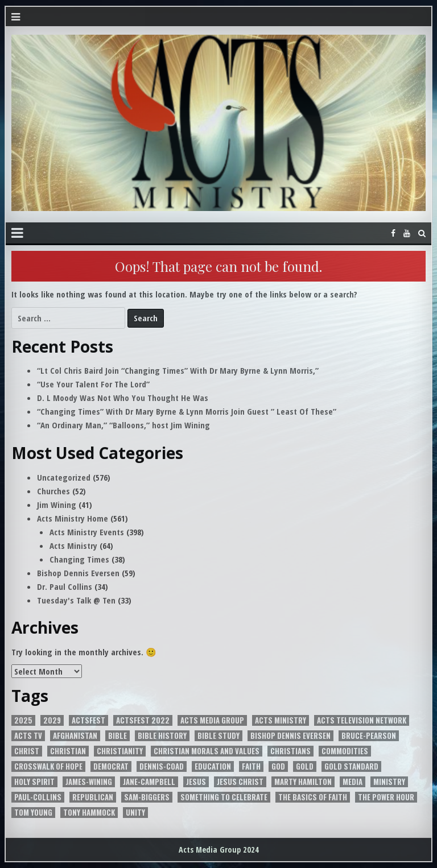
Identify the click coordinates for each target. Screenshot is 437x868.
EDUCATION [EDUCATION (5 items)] (213, 766)
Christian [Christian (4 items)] (68, 751)
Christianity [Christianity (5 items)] (120, 751)
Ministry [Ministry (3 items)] (389, 782)
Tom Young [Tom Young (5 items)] (33, 813)
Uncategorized (64, 477)
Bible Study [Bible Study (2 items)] (218, 736)
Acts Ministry (73, 545)
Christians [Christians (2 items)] (290, 751)
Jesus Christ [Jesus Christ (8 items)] (240, 782)
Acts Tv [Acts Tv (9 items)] (28, 736)
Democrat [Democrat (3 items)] (111, 766)
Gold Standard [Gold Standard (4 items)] (351, 766)
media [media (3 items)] (353, 782)
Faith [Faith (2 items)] (251, 766)
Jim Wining (57, 505)
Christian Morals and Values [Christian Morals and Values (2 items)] (207, 751)
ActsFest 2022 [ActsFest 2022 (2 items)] (143, 720)
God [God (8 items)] (278, 766)
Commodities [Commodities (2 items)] (345, 751)
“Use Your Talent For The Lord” (93, 384)
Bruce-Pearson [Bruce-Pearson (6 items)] (369, 736)
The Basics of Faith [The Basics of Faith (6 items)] (313, 797)
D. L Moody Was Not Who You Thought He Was (123, 398)
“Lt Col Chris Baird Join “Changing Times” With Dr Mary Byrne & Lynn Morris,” (178, 370)
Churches (53, 491)
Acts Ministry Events (87, 532)
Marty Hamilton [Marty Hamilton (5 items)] (303, 782)
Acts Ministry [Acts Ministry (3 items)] (281, 720)
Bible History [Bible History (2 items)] (162, 736)
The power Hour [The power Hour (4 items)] (386, 797)
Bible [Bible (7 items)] (118, 736)
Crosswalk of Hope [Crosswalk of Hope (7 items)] (48, 766)
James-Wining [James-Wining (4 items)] (89, 782)
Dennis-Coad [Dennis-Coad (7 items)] (162, 766)
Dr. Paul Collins (65, 586)
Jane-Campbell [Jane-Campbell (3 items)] (149, 782)
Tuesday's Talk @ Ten (76, 600)
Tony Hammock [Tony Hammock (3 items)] (89, 813)
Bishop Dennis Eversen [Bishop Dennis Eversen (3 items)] (290, 736)
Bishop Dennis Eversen (78, 573)
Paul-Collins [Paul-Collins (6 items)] (38, 797)
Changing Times (79, 559)
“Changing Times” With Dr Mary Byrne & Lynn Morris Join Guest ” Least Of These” (187, 411)
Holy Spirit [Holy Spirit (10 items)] (34, 782)
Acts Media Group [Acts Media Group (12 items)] (212, 720)
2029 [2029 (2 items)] (52, 720)
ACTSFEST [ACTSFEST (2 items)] (88, 720)
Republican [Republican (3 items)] (93, 797)
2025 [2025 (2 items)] (23, 720)
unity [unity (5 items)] (135, 813)
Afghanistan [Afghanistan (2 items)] (75, 736)
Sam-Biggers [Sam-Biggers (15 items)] (147, 797)
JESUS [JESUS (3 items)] (196, 782)
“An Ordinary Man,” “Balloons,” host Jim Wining (123, 425)
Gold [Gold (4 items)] (305, 766)
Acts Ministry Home (73, 518)
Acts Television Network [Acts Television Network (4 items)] (362, 720)
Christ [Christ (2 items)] (27, 751)
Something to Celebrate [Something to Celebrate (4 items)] (224, 797)
